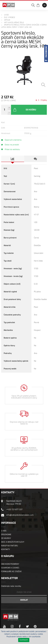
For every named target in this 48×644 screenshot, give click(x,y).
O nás (4, 531)
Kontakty (6, 550)
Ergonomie (6, 535)
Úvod (6, 15)
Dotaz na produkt (10, 145)
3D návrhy (6, 538)
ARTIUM (7, 20)
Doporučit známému (11, 140)
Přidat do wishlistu (10, 149)
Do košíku (25, 110)
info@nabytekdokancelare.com (20, 515)
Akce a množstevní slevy (13, 542)
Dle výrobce (10, 18)
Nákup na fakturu (9, 546)
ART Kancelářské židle (14, 23)
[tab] (13, 159)
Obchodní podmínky (10, 564)
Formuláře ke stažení (11, 572)
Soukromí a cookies (10, 568)
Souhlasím (24, 640)
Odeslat (24, 600)
